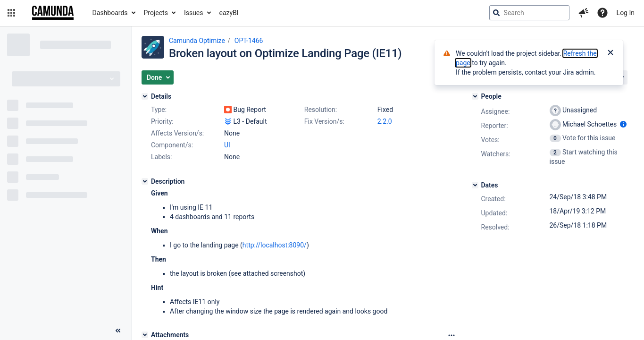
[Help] (602, 13)
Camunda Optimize (197, 41)
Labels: (161, 157)
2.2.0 (385, 121)
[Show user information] (623, 124)
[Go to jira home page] (53, 13)
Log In (626, 13)
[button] (11, 13)
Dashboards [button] (110, 13)
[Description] (145, 181)
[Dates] (475, 185)
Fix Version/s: (324, 121)
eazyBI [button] (229, 13)
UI (227, 145)
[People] (475, 96)
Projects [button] (156, 13)
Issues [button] (194, 13)
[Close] (611, 53)
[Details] (145, 96)
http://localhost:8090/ (275, 245)
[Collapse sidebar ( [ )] (118, 331)
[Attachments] (145, 335)
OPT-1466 (249, 41)
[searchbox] (529, 13)
